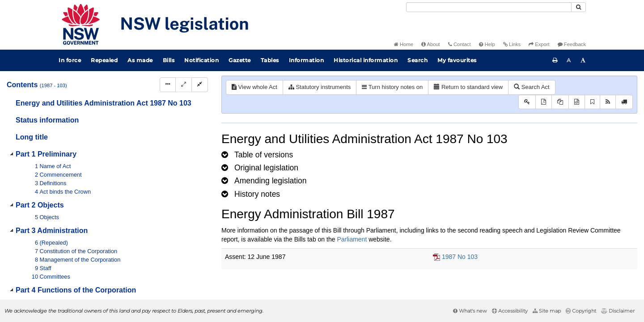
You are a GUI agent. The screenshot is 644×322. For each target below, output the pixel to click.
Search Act (532, 87)
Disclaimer (618, 311)
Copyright (581, 311)
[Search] (489, 7)
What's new (470, 311)
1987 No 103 (460, 257)
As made (140, 60)
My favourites (457, 60)
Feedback (572, 44)
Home (404, 44)
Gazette (240, 60)
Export (539, 44)
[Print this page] (555, 60)
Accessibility (510, 311)
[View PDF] (544, 102)
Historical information (366, 60)
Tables (270, 60)
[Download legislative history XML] (577, 102)
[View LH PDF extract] (560, 102)
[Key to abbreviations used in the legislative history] (527, 102)
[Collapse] (200, 85)
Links (512, 44)
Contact (460, 44)
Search (417, 60)
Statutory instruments (320, 87)
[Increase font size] (583, 60)
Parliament (352, 239)
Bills (169, 60)
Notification (201, 60)
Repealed (104, 60)
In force (70, 60)
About (431, 44)
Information (307, 60)
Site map (547, 311)
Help (487, 44)
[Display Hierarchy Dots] (168, 85)
